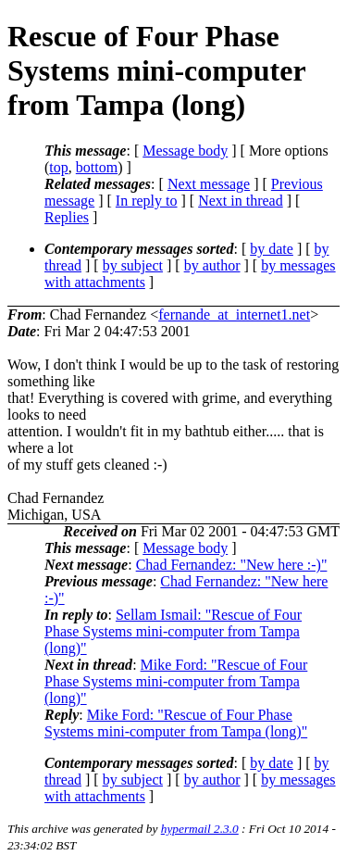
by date (272, 249)
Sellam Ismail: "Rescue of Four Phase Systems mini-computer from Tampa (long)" (173, 631)
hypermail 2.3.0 (200, 829)
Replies (67, 217)
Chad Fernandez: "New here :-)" (232, 565)
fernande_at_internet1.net (234, 314)
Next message (209, 184)
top (58, 167)
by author (212, 265)
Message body (185, 151)
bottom (97, 167)
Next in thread (241, 201)
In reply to (147, 201)
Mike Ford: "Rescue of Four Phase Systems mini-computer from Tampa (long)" (176, 681)
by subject (133, 265)
